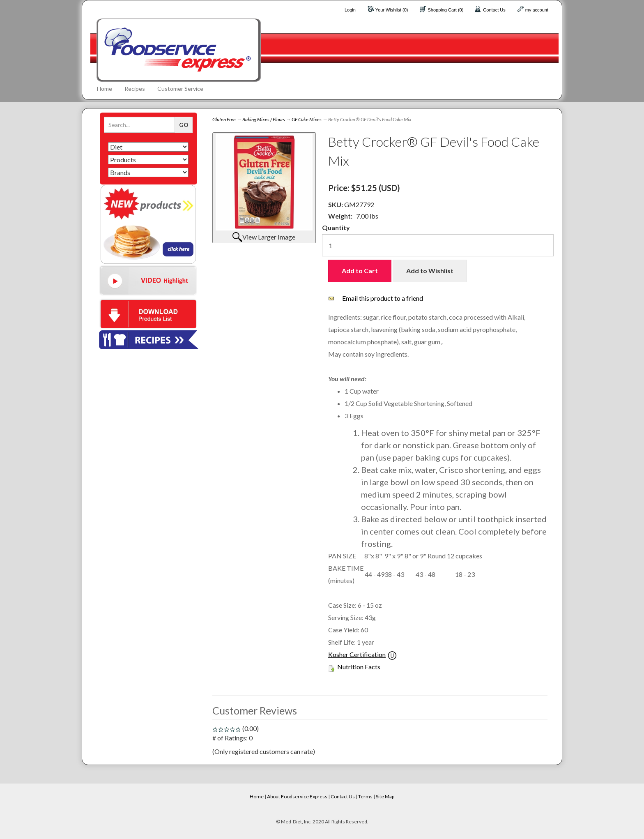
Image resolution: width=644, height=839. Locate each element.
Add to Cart (360, 271)
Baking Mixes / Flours (264, 119)
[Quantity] (438, 245)
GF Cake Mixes (307, 119)
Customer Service (180, 89)
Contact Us (494, 10)
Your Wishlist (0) (392, 10)
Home (105, 89)
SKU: (336, 204)
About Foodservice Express (297, 796)
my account (537, 10)
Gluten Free (224, 119)
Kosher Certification (357, 654)
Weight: (340, 216)
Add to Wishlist (430, 271)
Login (350, 10)
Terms (365, 796)
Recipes (135, 89)
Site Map (385, 796)
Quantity (336, 227)
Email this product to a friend (383, 298)
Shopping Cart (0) (446, 10)
